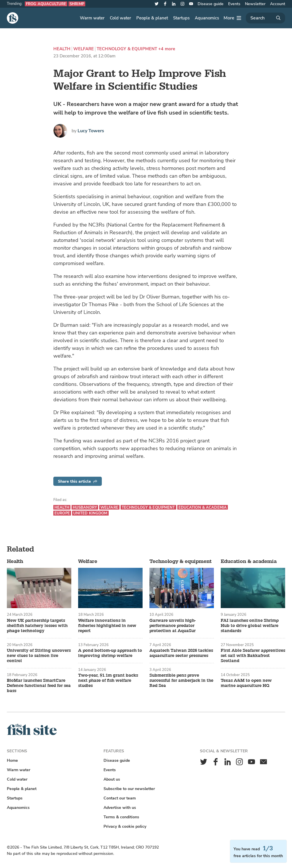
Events (234, 4)
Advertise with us (120, 808)
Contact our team (120, 798)
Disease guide (211, 4)
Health (62, 49)
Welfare (84, 49)
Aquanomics (207, 18)
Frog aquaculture (46, 4)
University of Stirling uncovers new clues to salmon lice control (39, 656)
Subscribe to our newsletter (129, 789)
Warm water (92, 18)
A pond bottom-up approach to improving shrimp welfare (110, 653)
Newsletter (255, 4)
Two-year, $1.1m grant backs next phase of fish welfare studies (108, 681)
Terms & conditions (121, 817)
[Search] (265, 18)
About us (112, 779)
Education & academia (203, 507)
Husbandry (85, 507)
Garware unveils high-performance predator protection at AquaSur (173, 626)
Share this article (78, 481)
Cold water (120, 18)
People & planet (152, 18)
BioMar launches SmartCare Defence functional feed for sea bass (39, 686)
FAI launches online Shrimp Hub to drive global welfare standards (250, 626)
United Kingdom (90, 513)
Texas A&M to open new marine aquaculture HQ (246, 683)
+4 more (167, 49)
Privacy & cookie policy (125, 826)
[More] (232, 18)
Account (278, 4)
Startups (181, 18)
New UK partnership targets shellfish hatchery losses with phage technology (37, 626)
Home (12, 760)
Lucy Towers (91, 131)
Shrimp (77, 4)
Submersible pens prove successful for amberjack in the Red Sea (181, 681)
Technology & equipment (127, 49)
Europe (62, 513)
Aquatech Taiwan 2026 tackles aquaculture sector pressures (181, 653)
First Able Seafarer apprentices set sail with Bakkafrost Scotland (253, 656)
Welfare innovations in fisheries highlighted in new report (107, 626)
